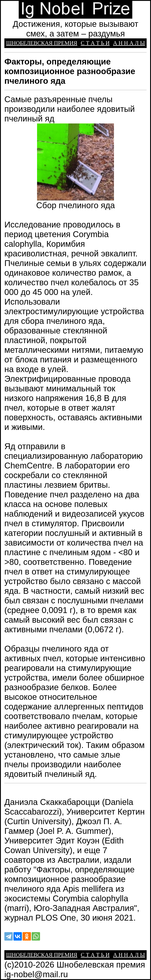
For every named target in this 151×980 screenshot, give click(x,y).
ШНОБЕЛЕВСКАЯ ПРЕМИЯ (42, 43)
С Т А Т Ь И (95, 43)
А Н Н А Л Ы (129, 43)
